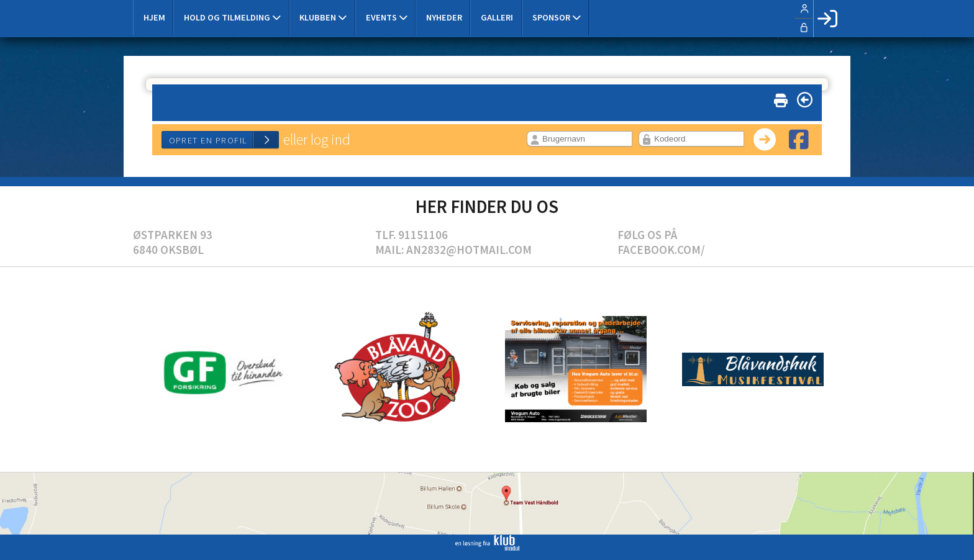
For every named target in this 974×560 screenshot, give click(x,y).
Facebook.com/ (661, 250)
